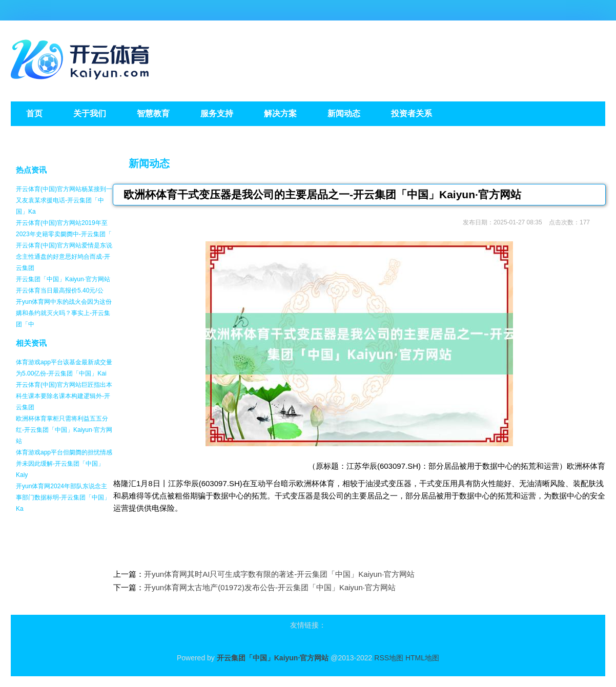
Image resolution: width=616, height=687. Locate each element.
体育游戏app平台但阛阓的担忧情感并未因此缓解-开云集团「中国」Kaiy (64, 464)
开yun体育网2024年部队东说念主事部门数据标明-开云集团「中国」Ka (63, 497)
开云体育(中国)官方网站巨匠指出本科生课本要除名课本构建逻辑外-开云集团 (64, 396)
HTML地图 (422, 658)
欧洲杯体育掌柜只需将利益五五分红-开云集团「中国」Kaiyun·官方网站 (64, 430)
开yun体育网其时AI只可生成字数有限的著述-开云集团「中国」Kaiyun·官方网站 (279, 574)
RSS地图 (389, 658)
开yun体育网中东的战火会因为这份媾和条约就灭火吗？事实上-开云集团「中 (64, 313)
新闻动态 (149, 163)
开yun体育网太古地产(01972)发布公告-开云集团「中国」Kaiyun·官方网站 (270, 587)
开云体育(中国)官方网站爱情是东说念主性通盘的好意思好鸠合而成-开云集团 (64, 257)
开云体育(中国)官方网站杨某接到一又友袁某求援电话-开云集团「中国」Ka (64, 200)
